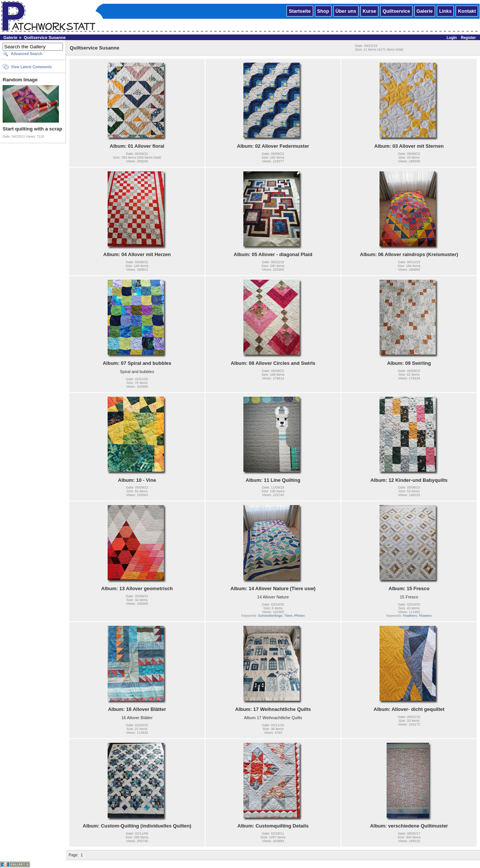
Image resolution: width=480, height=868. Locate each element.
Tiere (288, 616)
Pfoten (299, 616)
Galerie (425, 11)
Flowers (425, 616)
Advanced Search (27, 54)
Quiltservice (396, 11)
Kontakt (467, 11)
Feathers (410, 616)
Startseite (300, 11)
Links (445, 11)
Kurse (369, 11)
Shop (323, 11)
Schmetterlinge (270, 616)
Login (452, 38)
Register (468, 38)
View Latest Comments (31, 67)
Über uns (346, 11)
